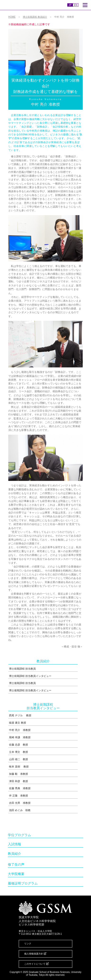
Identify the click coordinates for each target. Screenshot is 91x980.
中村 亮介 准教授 (20, 730)
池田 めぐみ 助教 (20, 810)
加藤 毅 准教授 (18, 774)
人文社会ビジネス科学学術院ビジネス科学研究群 (31, 5)
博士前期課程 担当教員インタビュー (30, 676)
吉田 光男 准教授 (20, 803)
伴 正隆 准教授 (18, 796)
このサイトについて (36, 964)
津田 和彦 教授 (18, 781)
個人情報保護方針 (35, 954)
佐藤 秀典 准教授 (20, 788)
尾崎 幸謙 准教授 (20, 737)
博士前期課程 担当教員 (22, 669)
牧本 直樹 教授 (19, 767)
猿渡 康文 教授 (18, 723)
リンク (28, 944)
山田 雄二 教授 (18, 759)
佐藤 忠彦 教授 (18, 745)
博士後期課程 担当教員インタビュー (30, 690)
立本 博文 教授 (18, 752)
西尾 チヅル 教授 (20, 715)
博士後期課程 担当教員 (22, 683)
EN (76, 5)
